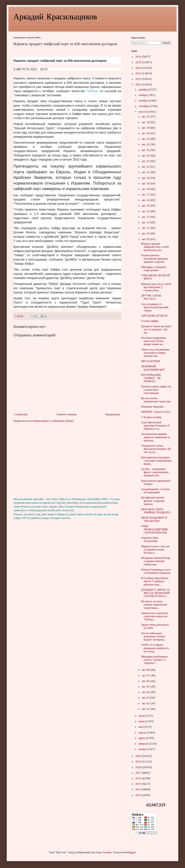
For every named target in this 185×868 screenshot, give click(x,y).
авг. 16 (146, 200)
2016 (139, 779)
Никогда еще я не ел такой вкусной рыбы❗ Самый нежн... (156, 287)
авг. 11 (146, 228)
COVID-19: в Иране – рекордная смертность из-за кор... (155, 648)
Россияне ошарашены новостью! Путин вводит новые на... (154, 341)
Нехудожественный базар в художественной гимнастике (156, 561)
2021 (139, 85)
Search (166, 43)
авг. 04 (146, 692)
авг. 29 (146, 128)
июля (142, 716)
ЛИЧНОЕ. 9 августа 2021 (156, 412)
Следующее (21, 415)
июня (142, 722)
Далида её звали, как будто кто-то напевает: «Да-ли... (156, 330)
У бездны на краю (151, 417)
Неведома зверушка (152, 407)
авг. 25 (146, 150)
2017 (139, 773)
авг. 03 (146, 698)
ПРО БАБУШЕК (151, 361)
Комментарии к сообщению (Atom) (53, 421)
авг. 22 (146, 167)
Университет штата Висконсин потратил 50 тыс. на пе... (156, 449)
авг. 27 (146, 139)
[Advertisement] (67, 460)
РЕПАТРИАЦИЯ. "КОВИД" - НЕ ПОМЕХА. (151, 378)
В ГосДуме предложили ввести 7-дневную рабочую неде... (155, 581)
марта (142, 738)
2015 (139, 784)
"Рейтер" (92, 91)
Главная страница (67, 415)
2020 (139, 756)
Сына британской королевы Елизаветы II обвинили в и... (155, 426)
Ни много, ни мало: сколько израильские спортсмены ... (154, 605)
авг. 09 (146, 239)
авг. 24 (146, 156)
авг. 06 (146, 681)
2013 (139, 795)
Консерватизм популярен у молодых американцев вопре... (156, 461)
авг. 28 (146, 134)
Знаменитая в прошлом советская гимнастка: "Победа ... (154, 617)
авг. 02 (146, 704)
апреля (143, 733)
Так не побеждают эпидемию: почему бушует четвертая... (153, 637)
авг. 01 (146, 709)
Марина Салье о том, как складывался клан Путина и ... (155, 550)
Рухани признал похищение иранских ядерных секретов (154, 259)
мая (141, 727)
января (143, 749)
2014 (139, 790)
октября (143, 101)
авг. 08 (146, 670)
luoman (107, 853)
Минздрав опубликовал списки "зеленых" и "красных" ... (154, 660)
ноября (143, 95)
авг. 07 (146, 676)
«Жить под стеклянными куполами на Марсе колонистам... (155, 353)
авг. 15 (146, 206)
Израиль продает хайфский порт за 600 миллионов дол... (155, 247)
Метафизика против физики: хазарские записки (153, 501)
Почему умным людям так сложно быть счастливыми (156, 390)
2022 (139, 79)
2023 (139, 74)
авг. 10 (146, 234)
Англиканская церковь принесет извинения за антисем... (155, 437)
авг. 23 (146, 161)
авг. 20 (146, 178)
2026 (139, 57)
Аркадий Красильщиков (55, 16)
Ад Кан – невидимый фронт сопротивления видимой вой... (155, 472)
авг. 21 (146, 172)
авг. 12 (146, 223)
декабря (143, 90)
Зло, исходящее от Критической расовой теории (155, 308)
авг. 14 (146, 212)
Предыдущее (113, 415)
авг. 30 (146, 122)
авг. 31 (146, 117)
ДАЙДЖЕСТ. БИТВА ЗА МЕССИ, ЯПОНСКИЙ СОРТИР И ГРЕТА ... (156, 593)
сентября (144, 106)
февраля (144, 744)
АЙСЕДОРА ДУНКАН (154, 316)
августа (143, 112)
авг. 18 (146, 189)
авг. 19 (146, 184)
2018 (139, 768)
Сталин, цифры (150, 321)
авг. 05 (146, 687)
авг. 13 (146, 217)
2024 (139, 68)
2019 (139, 762)
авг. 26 (146, 145)
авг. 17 (146, 195)
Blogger (131, 853)
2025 (139, 63)
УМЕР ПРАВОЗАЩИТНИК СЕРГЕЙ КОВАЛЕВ (154, 530)
